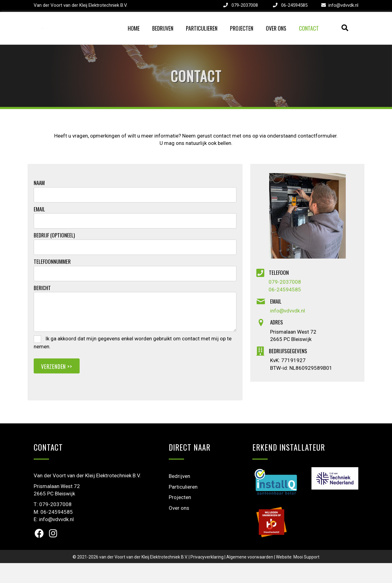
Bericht (42, 308)
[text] (135, 214)
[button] (39, 553)
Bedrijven (163, 38)
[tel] (135, 293)
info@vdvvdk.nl (343, 5)
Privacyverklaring (207, 577)
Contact (309, 38)
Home (134, 38)
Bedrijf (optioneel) (54, 255)
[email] (135, 241)
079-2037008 (245, 5)
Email (39, 229)
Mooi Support (306, 577)
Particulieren (202, 38)
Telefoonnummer (52, 281)
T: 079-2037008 (53, 524)
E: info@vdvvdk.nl (54, 539)
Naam (39, 203)
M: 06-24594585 (53, 532)
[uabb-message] (135, 332)
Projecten (242, 38)
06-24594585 (294, 5)
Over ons (276, 38)
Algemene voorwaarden (250, 577)
